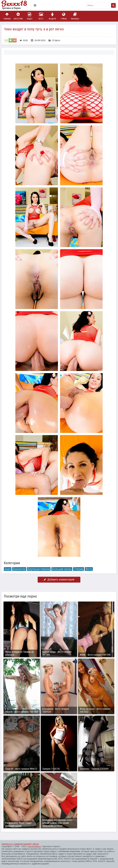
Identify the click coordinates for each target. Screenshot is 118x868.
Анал (8, 569)
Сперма (79, 569)
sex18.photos (34, 846)
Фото (41, 16)
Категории (18, 16)
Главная (7, 16)
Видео (30, 16)
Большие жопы (62, 569)
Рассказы (75, 16)
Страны (64, 16)
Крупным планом (39, 569)
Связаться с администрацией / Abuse (20, 844)
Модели (52, 16)
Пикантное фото (17, 5)
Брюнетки (19, 569)
